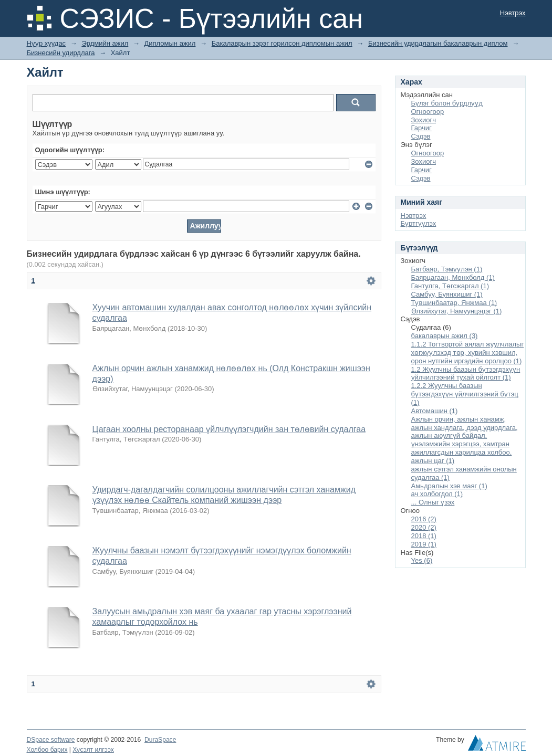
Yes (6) (422, 560)
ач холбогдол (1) (437, 494)
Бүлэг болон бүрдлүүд (447, 103)
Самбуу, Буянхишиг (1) (447, 294)
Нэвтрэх (513, 13)
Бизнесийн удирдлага (61, 53)
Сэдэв (421, 136)
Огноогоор (428, 112)
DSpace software (51, 740)
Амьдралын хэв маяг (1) (449, 486)
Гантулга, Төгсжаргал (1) (450, 286)
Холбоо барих (47, 750)
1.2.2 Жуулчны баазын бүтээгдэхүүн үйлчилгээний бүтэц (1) (465, 394)
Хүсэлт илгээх (93, 750)
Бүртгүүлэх (419, 223)
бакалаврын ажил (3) (445, 336)
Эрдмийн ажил (105, 43)
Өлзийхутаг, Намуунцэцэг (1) (457, 311)
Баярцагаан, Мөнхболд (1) (453, 277)
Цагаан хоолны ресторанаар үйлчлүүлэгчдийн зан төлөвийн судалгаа (229, 429)
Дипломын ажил (170, 43)
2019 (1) (424, 544)
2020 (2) (424, 527)
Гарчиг (421, 128)
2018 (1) (424, 536)
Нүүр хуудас (46, 43)
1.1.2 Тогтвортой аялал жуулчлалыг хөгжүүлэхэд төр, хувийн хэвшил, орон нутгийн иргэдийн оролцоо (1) (468, 353)
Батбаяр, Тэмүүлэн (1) (447, 269)
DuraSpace (160, 740)
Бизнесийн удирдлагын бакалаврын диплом (438, 43)
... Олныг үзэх (433, 502)
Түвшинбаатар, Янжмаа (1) (454, 303)
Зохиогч (424, 120)
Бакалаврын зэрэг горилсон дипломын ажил (282, 43)
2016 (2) (424, 519)
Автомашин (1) (435, 411)
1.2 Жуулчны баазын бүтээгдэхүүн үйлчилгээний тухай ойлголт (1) (466, 374)
